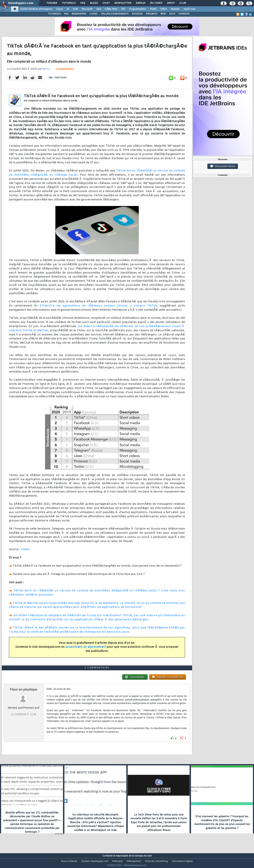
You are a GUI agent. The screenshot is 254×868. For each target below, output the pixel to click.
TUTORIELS (54, 14)
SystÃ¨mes (189, 9)
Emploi (141, 3)
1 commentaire (64, 72)
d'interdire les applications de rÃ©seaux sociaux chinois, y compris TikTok (98, 308)
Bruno (46, 72)
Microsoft (87, 9)
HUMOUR (184, 14)
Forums (52, 3)
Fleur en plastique (24, 697)
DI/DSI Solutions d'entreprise (36, 9)
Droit (171, 3)
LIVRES (93, 14)
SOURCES (137, 14)
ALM (75, 9)
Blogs (94, 3)
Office (164, 9)
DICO (172, 14)
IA (68, 9)
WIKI (163, 14)
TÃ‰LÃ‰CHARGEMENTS (115, 14)
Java (99, 9)
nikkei (25, 552)
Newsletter (123, 3)
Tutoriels (69, 3)
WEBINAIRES (79, 14)
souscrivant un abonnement (86, 650)
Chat (106, 3)
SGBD (153, 9)
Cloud (59, 9)
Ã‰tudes (156, 3)
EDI (123, 9)
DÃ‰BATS (152, 14)
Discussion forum (223, 166)
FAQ (83, 3)
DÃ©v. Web (111, 9)
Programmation (138, 9)
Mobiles (175, 9)
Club (183, 3)
